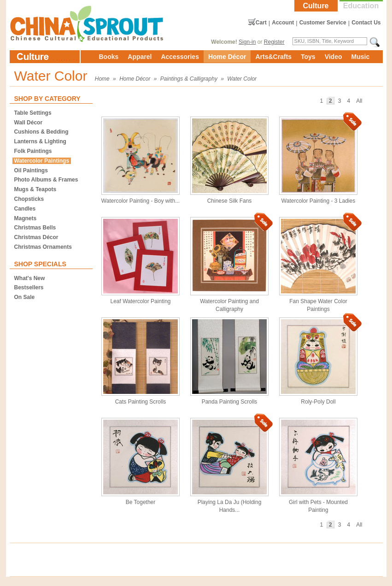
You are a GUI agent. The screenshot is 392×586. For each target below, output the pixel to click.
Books (109, 57)
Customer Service (323, 23)
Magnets (26, 218)
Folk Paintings (33, 151)
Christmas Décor (36, 237)
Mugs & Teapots (35, 189)
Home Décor (227, 57)
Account (283, 23)
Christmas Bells (35, 228)
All (359, 101)
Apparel (140, 57)
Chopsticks (29, 199)
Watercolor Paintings (42, 161)
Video (333, 57)
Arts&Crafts (273, 57)
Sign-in (247, 42)
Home (102, 79)
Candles (25, 209)
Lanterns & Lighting (40, 141)
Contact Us (366, 23)
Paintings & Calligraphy (189, 79)
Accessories (180, 57)
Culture (316, 6)
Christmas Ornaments (43, 247)
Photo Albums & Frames (46, 180)
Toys (308, 57)
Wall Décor (29, 123)
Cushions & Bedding (41, 132)
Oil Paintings (31, 170)
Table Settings (33, 113)
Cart (261, 23)
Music (361, 57)
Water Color (242, 79)
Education (361, 6)
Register (274, 42)
